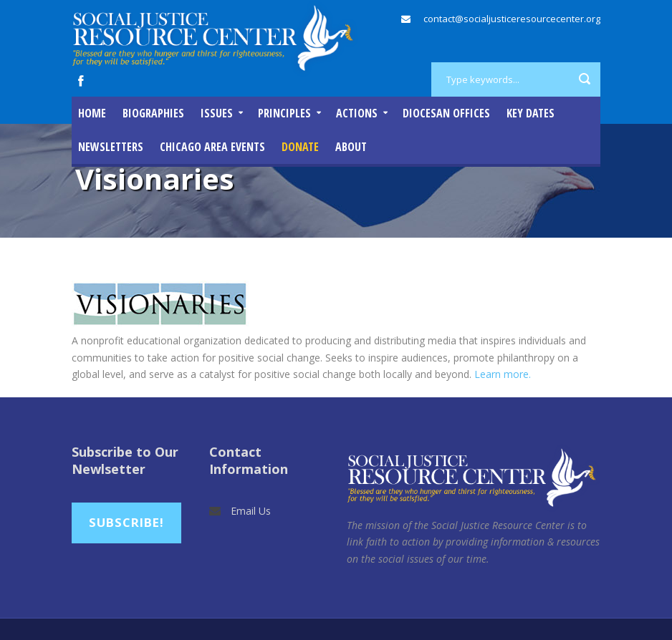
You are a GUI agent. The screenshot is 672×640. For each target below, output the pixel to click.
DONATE (300, 147)
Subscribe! (126, 522)
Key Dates (531, 113)
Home (92, 113)
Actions (357, 113)
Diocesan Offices (446, 113)
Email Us (251, 511)
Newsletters (111, 147)
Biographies (153, 113)
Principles (284, 113)
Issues (217, 113)
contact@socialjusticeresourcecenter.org (512, 19)
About (351, 147)
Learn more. (503, 374)
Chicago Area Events (212, 147)
